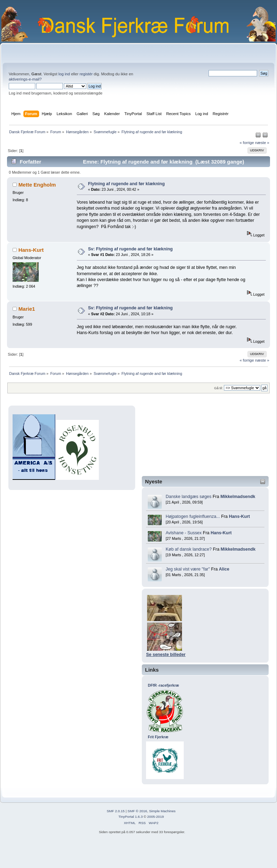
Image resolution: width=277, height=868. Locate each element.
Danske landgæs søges (188, 497)
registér (86, 74)
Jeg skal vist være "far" (188, 569)
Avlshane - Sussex (184, 533)
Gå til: (218, 388)
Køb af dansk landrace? (189, 549)
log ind (64, 74)
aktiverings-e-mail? (25, 79)
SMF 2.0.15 (116, 811)
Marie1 (27, 309)
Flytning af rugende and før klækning (126, 184)
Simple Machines (162, 811)
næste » (262, 143)
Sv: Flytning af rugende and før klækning (130, 249)
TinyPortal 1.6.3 (130, 817)
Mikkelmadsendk (238, 497)
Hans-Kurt (239, 516)
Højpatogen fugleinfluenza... (193, 516)
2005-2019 (155, 817)
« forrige (247, 143)
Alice (224, 569)
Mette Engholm (37, 185)
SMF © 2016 (137, 811)
